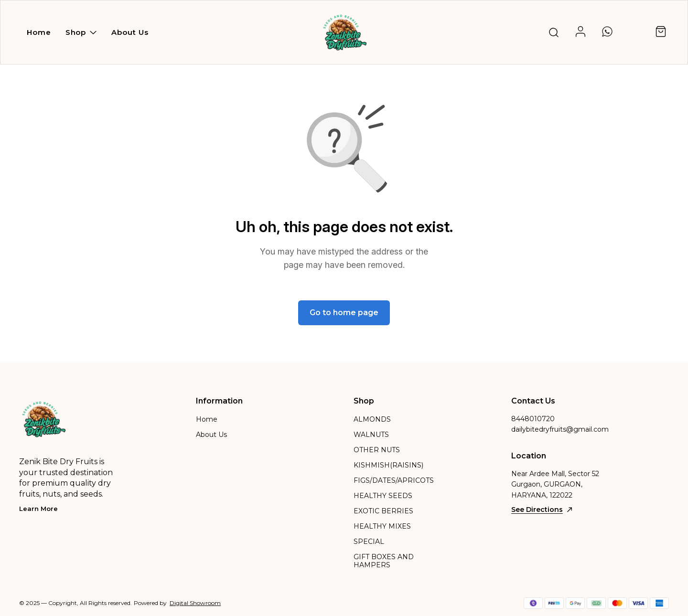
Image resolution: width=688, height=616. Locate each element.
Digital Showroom (195, 603)
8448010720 (533, 419)
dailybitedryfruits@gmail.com (560, 429)
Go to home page (344, 313)
